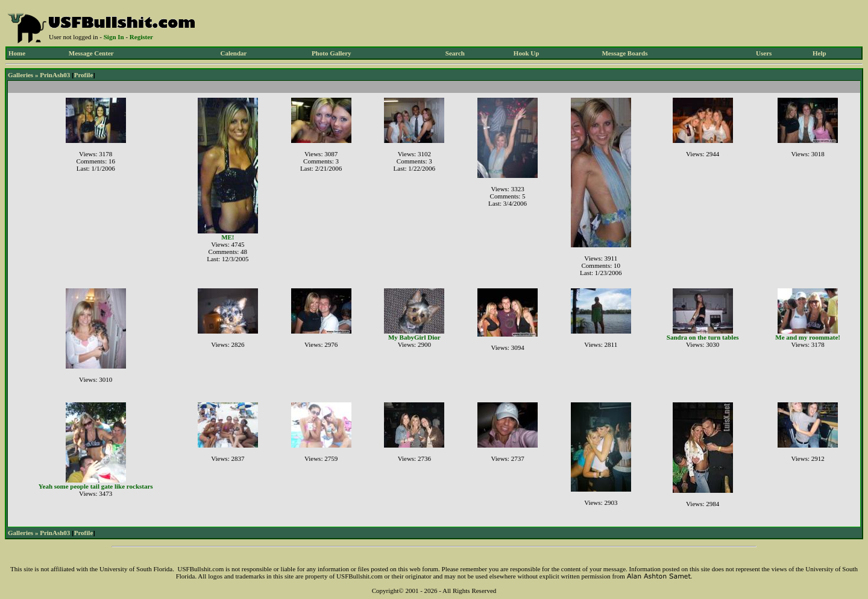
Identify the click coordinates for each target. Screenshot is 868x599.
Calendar (233, 53)
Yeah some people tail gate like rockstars (96, 486)
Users (764, 53)
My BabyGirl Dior (414, 337)
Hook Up (527, 53)
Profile (84, 75)
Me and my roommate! (808, 337)
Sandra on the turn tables (703, 337)
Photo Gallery (332, 53)
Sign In (114, 37)
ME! (228, 237)
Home (17, 53)
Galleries (20, 75)
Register (141, 37)
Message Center (91, 53)
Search (455, 53)
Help (819, 53)
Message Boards (624, 53)
